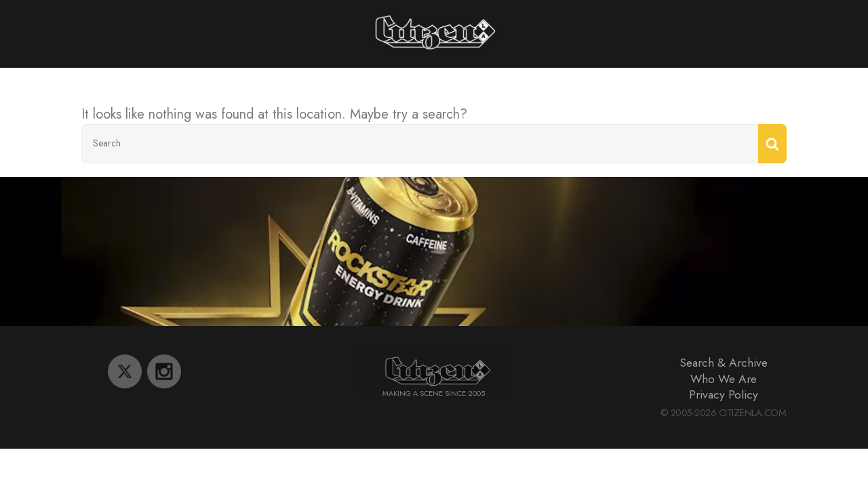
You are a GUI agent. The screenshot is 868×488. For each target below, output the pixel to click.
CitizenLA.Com (753, 413)
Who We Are (724, 379)
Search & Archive (724, 363)
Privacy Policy (724, 394)
